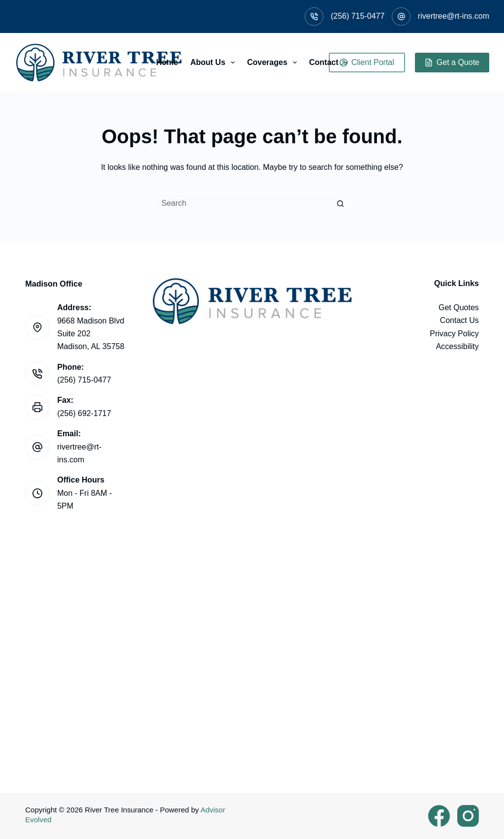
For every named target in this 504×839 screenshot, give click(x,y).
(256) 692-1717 (84, 413)
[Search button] (341, 203)
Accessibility (457, 346)
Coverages (274, 63)
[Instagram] (468, 816)
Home (167, 62)
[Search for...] (242, 203)
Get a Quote (452, 62)
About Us (215, 63)
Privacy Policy (454, 334)
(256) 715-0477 (358, 16)
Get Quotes (459, 307)
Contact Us (459, 320)
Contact (331, 63)
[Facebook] (439, 816)
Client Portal (367, 62)
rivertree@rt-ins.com (454, 16)
